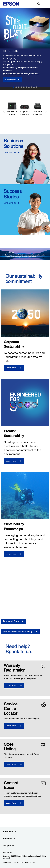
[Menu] (45, 4)
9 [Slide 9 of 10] (34, 87)
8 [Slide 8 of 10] (31, 87)
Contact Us (7, 863)
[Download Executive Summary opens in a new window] (20, 632)
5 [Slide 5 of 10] (24, 87)
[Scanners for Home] (38, 109)
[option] (25, 47)
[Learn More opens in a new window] (14, 686)
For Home (10, 832)
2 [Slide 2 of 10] (16, 87)
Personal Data (30, 863)
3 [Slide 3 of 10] (19, 87)
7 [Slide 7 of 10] (29, 87)
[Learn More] (13, 80)
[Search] (39, 4)
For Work (9, 839)
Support (9, 846)
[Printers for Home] (12, 109)
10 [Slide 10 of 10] (36, 87)
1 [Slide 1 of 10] (14, 87)
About (8, 852)
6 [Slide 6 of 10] (26, 87)
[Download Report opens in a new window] (13, 621)
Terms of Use (18, 863)
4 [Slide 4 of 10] (21, 87)
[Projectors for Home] (25, 109)
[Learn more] (14, 368)
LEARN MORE (10, 153)
